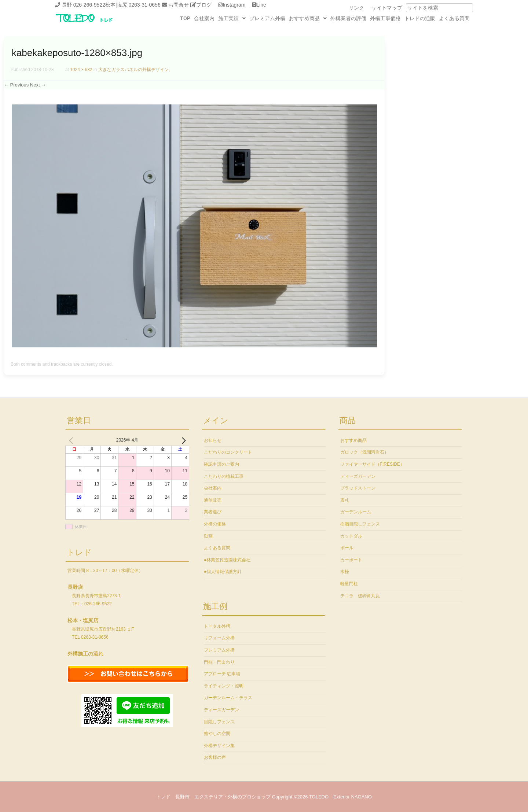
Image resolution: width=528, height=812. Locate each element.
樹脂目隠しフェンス (360, 524)
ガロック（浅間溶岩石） (364, 452)
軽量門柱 (349, 584)
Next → (38, 85)
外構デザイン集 (219, 746)
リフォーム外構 (219, 638)
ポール (347, 548)
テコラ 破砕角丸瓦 (360, 596)
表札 (345, 500)
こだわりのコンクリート (228, 452)
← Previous (16, 85)
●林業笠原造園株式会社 (227, 560)
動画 (208, 536)
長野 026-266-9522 (83, 5)
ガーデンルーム (356, 512)
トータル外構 (217, 626)
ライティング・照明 (224, 686)
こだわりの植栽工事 (224, 476)
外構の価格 (215, 524)
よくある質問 (454, 18)
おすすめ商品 (308, 18)
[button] (232, 18)
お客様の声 (215, 757)
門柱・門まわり (219, 662)
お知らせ (213, 440)
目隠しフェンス (219, 722)
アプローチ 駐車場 (222, 674)
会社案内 (204, 18)
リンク (356, 8)
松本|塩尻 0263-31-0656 (133, 5)
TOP (185, 18)
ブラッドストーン (358, 488)
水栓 (345, 572)
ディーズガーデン (221, 710)
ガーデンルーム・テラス (228, 698)
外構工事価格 (385, 18)
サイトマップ (387, 8)
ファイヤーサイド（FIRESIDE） (372, 464)
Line (261, 5)
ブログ (204, 5)
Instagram (234, 5)
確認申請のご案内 (221, 464)
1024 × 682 (81, 70)
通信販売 (213, 500)
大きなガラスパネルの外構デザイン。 (136, 70)
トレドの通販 (420, 18)
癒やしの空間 (217, 734)
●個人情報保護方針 (223, 572)
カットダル (351, 536)
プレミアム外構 (267, 18)
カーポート (351, 560)
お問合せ (179, 5)
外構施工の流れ (85, 654)
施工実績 (232, 18)
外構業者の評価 (348, 18)
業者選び (213, 512)
